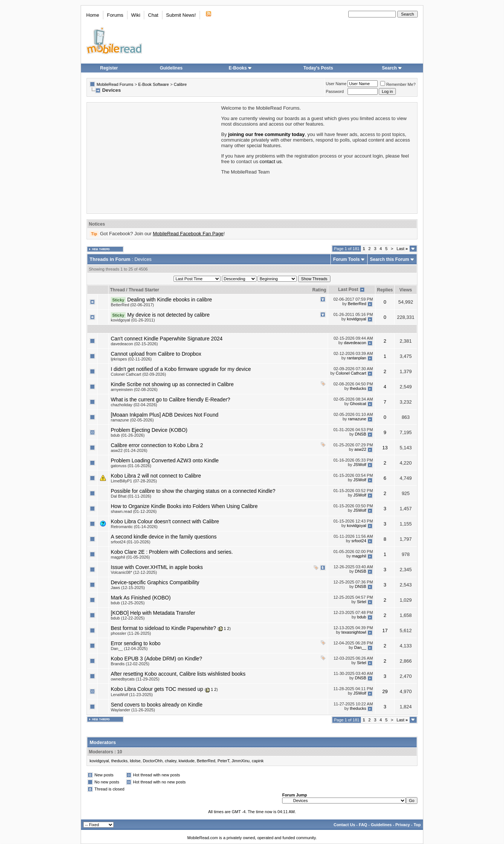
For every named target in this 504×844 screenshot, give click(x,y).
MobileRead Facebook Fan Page (188, 234)
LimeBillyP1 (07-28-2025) (134, 481)
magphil (359, 556)
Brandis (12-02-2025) (130, 664)
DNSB (361, 434)
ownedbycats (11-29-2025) (135, 679)
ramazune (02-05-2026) (132, 420)
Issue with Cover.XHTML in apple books (157, 567)
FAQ (363, 825)
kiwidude (187, 761)
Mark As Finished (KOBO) (141, 598)
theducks (358, 388)
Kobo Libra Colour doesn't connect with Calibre (165, 521)
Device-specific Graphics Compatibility (155, 582)
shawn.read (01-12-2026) (134, 511)
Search (392, 68)
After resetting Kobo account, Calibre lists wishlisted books (178, 674)
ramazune (357, 419)
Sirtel (361, 602)
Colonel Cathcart (351, 373)
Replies (385, 290)
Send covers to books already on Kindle (157, 705)
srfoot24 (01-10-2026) (130, 542)
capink (258, 761)
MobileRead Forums (115, 84)
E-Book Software (154, 84)
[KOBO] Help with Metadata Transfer (153, 613)
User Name (336, 84)
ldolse (135, 761)
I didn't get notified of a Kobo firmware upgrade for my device (181, 369)
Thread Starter (144, 290)
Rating (319, 290)
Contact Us (344, 825)
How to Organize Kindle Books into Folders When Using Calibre (184, 506)
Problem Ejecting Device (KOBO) (149, 430)
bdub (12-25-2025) (128, 603)
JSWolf (360, 465)
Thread (117, 290)
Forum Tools (346, 259)
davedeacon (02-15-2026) (134, 344)
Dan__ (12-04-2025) (129, 649)
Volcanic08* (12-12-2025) (134, 572)
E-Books (240, 68)
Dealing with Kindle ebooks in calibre (169, 300)
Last (402, 249)
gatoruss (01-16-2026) (131, 466)
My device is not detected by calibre (168, 315)
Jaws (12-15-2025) (128, 588)
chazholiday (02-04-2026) (134, 405)
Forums (115, 15)
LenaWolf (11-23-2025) (132, 695)
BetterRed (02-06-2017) (132, 305)
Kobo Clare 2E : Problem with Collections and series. (172, 552)
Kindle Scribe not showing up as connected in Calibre (172, 384)
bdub (362, 617)
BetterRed (357, 304)
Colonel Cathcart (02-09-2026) (138, 374)
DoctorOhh (153, 761)
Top (417, 825)
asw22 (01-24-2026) (129, 450)
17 (385, 630)
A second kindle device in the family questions (164, 537)
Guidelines (171, 68)
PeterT (223, 761)
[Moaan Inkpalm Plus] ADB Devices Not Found (164, 415)
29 (385, 691)
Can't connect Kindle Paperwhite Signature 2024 (167, 339)
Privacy (403, 825)
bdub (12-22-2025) (128, 618)
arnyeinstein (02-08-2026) (134, 389)
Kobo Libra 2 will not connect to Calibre (156, 476)
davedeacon (355, 343)
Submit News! (181, 15)
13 (385, 448)
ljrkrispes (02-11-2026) (131, 359)
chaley (170, 761)
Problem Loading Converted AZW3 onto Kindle (165, 460)
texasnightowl (354, 632)
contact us (270, 161)
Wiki (136, 15)
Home (93, 15)
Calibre (180, 84)
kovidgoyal (356, 319)
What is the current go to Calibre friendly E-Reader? (170, 400)
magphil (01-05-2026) (130, 557)
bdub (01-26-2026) (128, 435)
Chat (153, 15)
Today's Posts (318, 68)
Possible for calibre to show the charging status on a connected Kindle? (193, 491)
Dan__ (360, 647)
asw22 (360, 449)
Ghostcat (358, 404)
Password (335, 91)
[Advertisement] (154, 157)
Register (109, 68)
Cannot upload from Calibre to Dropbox (156, 354)
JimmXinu (240, 761)
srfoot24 (359, 541)
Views (406, 290)
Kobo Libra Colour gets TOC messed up (157, 689)
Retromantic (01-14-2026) (134, 527)
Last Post (348, 290)
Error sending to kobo (136, 643)
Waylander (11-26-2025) (133, 710)
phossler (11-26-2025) (131, 633)
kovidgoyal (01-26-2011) (133, 320)
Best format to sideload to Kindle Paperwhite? (163, 628)
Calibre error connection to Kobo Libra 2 (157, 445)
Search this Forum (389, 259)
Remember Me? (398, 84)
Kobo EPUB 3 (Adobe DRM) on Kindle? (156, 659)
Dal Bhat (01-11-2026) (131, 496)
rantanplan (356, 358)
